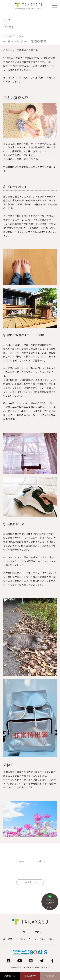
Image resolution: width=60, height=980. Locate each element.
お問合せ (10, 976)
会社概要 (8, 939)
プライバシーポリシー (45, 939)
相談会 (50, 976)
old (39, 861)
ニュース (21, 932)
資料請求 (30, 976)
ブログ (38, 932)
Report (22, 36)
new (22, 861)
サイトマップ (23, 939)
